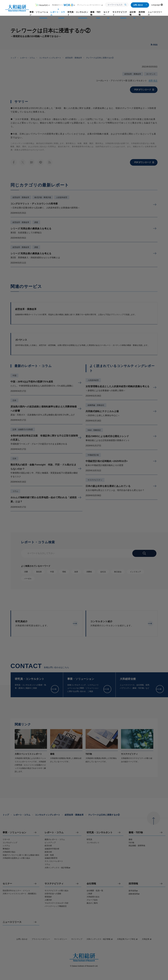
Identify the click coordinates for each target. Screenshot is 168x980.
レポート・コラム (28, 58)
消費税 (89, 572)
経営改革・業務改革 (74, 58)
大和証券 (147, 939)
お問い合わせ (140, 5)
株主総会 (118, 572)
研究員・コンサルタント (100, 833)
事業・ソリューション (14, 833)
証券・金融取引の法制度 (23, 429)
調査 (36, 222)
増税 (64, 572)
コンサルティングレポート (50, 58)
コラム (15, 491)
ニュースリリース (12, 922)
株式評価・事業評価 (43, 197)
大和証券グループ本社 (127, 939)
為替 (76, 572)
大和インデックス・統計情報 (100, 939)
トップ (13, 58)
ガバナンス (151, 74)
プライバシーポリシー (41, 939)
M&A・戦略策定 (94, 430)
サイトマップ (77, 939)
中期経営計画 (93, 455)
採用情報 (133, 884)
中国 (14, 376)
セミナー (7, 884)
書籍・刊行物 (136, 833)
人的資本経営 (62, 197)
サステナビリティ (95, 480)
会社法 (103, 572)
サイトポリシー (61, 939)
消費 (26, 572)
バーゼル (28, 579)
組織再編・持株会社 (96, 405)
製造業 (39, 572)
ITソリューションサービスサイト (90, 5)
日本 (14, 400)
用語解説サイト (64, 5)
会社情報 (91, 884)
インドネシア (135, 572)
